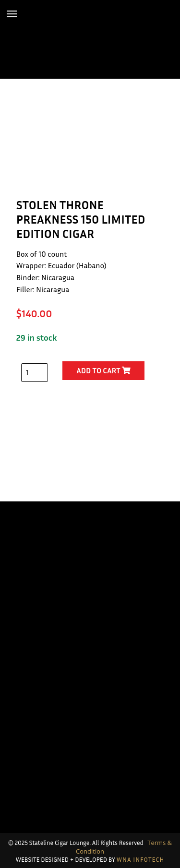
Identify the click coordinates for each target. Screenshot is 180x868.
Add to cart (103, 370)
